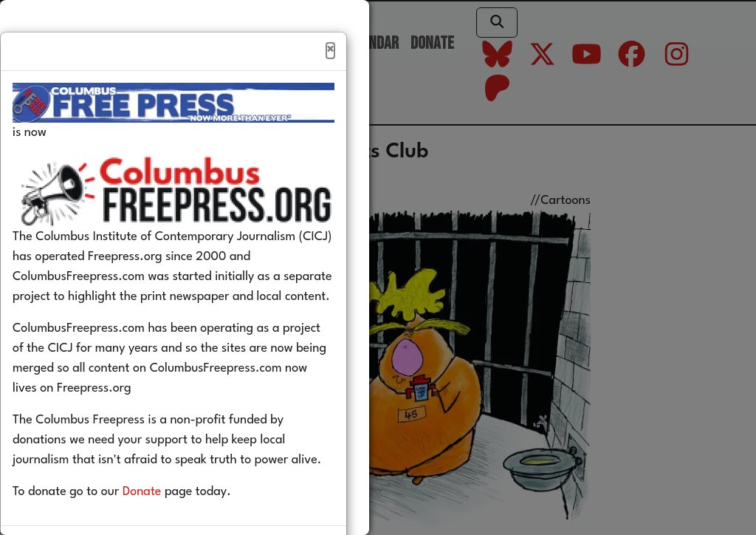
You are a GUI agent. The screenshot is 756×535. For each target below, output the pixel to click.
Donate (164, 524)
